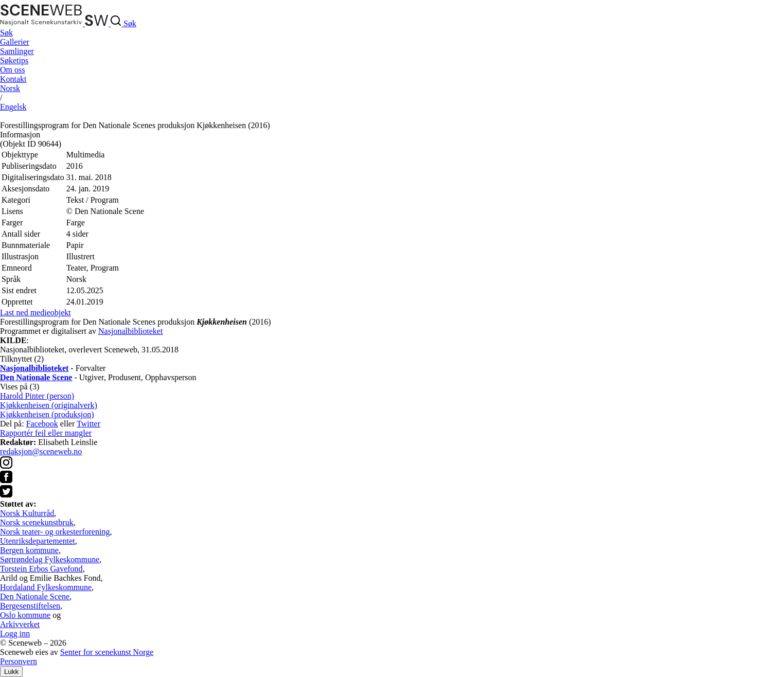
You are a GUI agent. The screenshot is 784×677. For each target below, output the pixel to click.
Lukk (11, 672)
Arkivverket (20, 624)
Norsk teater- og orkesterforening (55, 532)
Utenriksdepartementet (38, 541)
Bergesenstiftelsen (30, 606)
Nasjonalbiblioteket (130, 331)
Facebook (42, 424)
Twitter (88, 424)
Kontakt (13, 79)
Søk (6, 33)
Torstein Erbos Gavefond (41, 569)
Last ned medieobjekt (35, 313)
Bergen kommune (29, 550)
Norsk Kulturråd (27, 513)
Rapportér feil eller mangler (46, 433)
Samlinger (17, 51)
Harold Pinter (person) (37, 396)
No (10, 88)
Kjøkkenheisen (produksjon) (47, 414)
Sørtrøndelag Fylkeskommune (50, 559)
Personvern (19, 661)
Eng (13, 107)
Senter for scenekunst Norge (107, 652)
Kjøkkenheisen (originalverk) (49, 405)
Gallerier (15, 42)
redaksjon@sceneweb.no (41, 451)
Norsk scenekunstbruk (37, 522)
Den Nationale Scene (35, 596)
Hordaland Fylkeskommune (46, 587)
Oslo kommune (25, 615)
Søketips (14, 60)
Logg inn (15, 634)
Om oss (12, 70)
